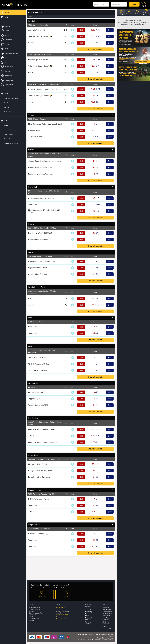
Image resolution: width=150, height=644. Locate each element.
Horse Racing (8, 112)
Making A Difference (106, 623)
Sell (81, 30)
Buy (110, 30)
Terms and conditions (11, 143)
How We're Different (106, 619)
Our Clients (106, 616)
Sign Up (144, 3)
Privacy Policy (8, 134)
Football (6, 107)
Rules (6, 121)
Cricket (6, 103)
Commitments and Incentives (107, 613)
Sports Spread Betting (11, 98)
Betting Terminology (107, 627)
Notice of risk (8, 139)
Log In (134, 4)
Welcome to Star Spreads (107, 609)
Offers (6, 125)
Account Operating (10, 130)
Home (30, 16)
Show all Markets (95, 49)
